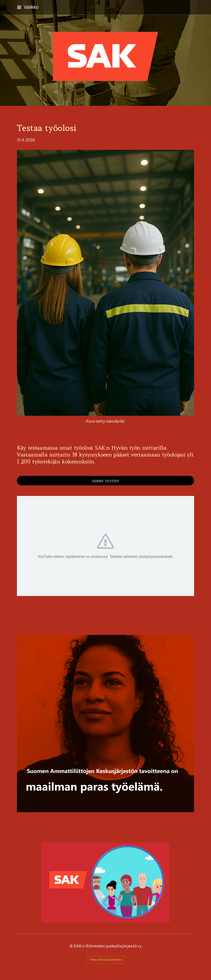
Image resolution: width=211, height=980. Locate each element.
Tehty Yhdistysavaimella (106, 960)
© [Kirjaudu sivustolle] (72, 946)
